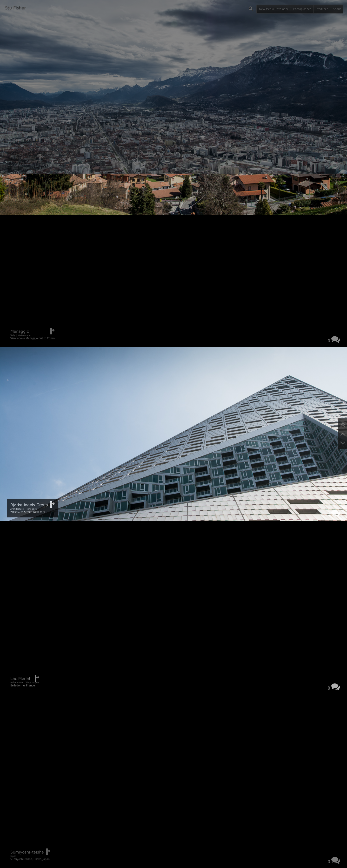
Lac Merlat (20, 678)
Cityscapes (16, 162)
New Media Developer (274, 9)
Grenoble (19, 158)
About (337, 9)
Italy (13, 335)
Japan (13, 856)
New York (32, 509)
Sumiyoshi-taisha (27, 852)
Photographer (302, 9)
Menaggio (20, 331)
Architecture (17, 509)
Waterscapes (25, 335)
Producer (322, 9)
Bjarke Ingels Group (29, 505)
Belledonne (17, 682)
